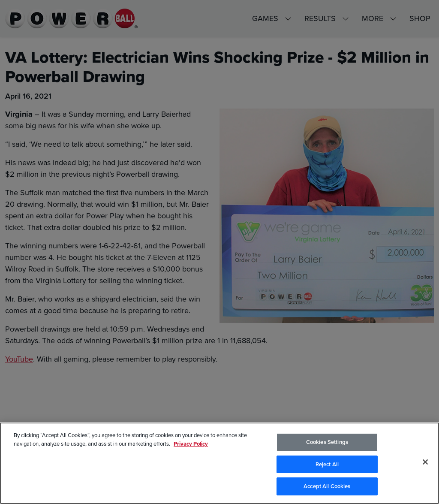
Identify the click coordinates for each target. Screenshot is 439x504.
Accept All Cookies (327, 486)
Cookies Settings (327, 442)
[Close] (425, 462)
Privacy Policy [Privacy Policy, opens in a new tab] (191, 444)
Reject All (327, 464)
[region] (219, 463)
